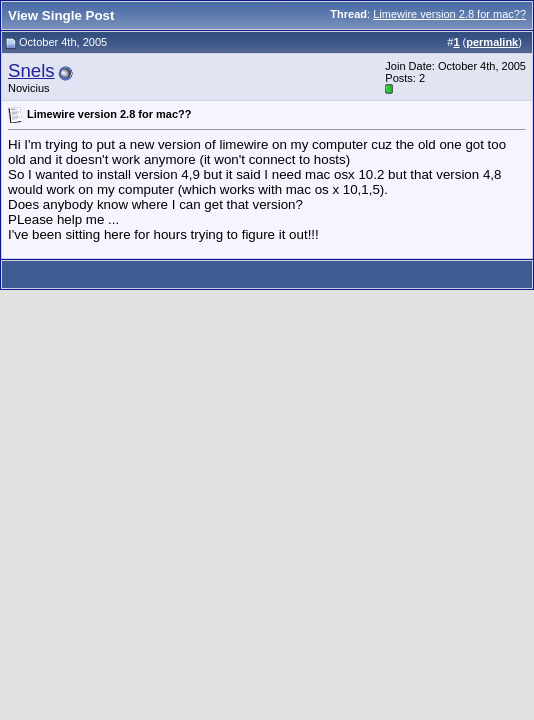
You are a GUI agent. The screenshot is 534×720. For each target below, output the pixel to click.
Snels (31, 70)
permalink (492, 42)
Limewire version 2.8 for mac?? (449, 14)
